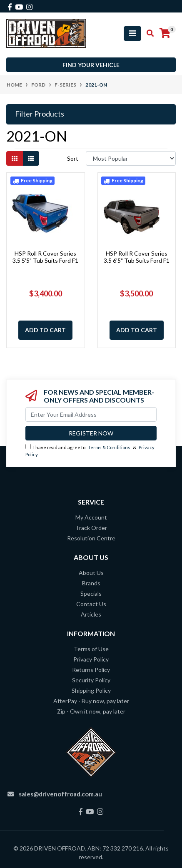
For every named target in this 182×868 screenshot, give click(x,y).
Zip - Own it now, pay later (91, 711)
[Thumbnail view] (15, 158)
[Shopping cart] (165, 33)
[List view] (31, 158)
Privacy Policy (91, 659)
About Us (91, 573)
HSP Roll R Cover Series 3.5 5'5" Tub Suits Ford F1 (45, 257)
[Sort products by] (131, 158)
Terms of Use (91, 649)
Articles (91, 614)
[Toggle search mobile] (148, 33)
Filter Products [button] (40, 114)
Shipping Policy (91, 690)
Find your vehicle (91, 65)
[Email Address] (91, 414)
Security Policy (91, 680)
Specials (91, 593)
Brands (91, 583)
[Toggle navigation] (132, 34)
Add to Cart (45, 330)
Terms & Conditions (109, 447)
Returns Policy (91, 670)
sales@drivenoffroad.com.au (60, 794)
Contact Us (91, 604)
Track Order (91, 528)
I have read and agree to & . (90, 450)
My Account (91, 517)
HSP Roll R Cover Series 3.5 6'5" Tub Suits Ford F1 (137, 257)
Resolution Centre (91, 538)
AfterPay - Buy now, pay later (91, 701)
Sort (73, 158)
